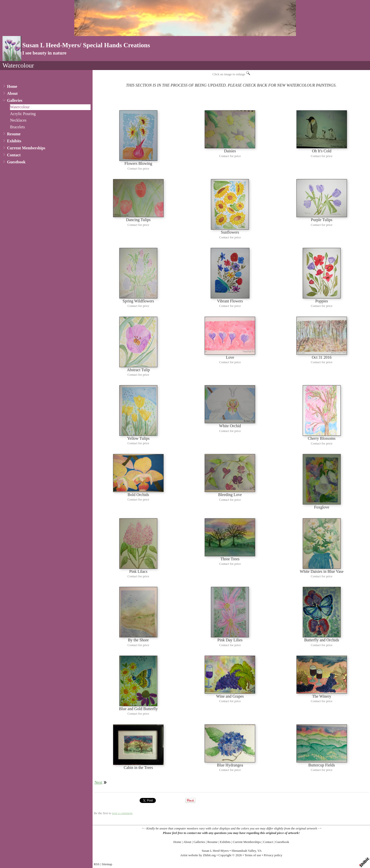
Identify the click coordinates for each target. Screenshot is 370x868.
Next (98, 782)
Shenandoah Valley (244, 851)
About (12, 93)
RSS (97, 864)
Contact (14, 155)
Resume (14, 134)
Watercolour (20, 107)
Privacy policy (273, 855)
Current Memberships (26, 148)
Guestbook (16, 162)
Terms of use (253, 855)
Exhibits (14, 141)
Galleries (15, 100)
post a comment (122, 813)
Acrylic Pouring (23, 114)
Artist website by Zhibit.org (198, 855)
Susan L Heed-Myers (215, 851)
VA (260, 851)
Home (12, 86)
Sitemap (107, 864)
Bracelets (18, 127)
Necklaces (18, 120)
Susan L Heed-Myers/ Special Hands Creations (86, 45)
